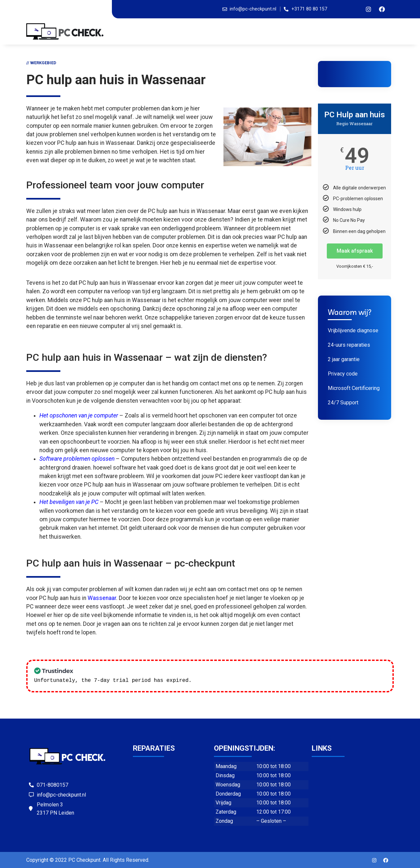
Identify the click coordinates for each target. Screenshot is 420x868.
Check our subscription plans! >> (245, 680)
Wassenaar (102, 598)
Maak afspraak (355, 251)
